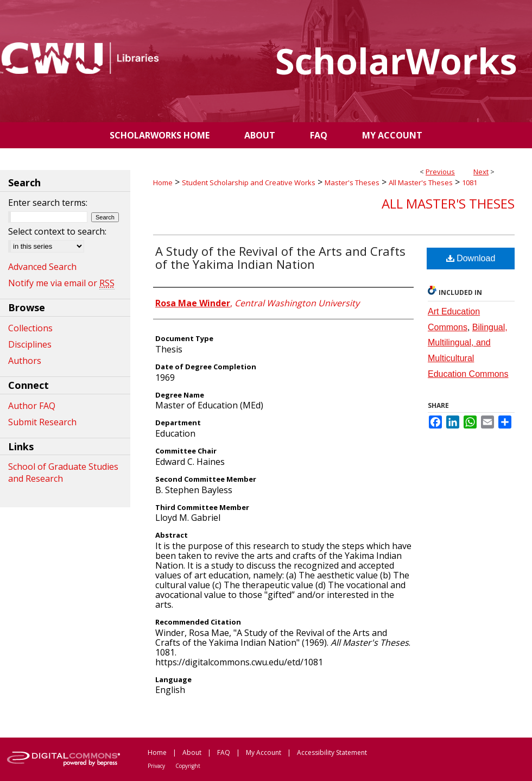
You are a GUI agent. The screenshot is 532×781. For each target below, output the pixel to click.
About (192, 752)
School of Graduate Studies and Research (63, 473)
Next (481, 172)
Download (471, 258)
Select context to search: (57, 231)
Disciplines (30, 344)
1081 (470, 182)
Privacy (156, 766)
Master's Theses (352, 182)
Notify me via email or (61, 283)
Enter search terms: (48, 203)
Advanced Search (42, 267)
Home (163, 182)
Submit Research (42, 422)
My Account (264, 752)
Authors (25, 361)
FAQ (224, 752)
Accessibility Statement (332, 752)
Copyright (188, 766)
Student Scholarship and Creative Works (249, 182)
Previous (440, 172)
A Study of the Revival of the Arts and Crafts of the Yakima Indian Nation (280, 257)
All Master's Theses (421, 182)
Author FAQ (32, 406)
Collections (30, 328)
